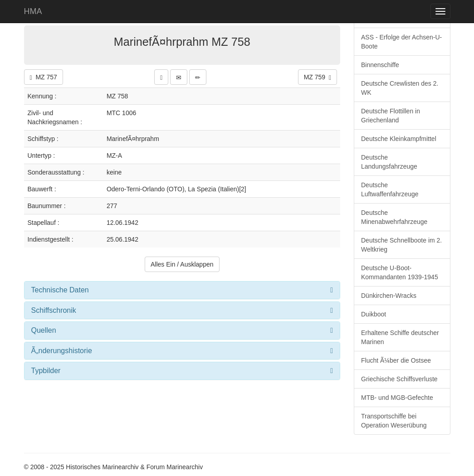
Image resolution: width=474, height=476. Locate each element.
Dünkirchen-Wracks (389, 296)
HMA (33, 11)
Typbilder (46, 371)
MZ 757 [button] (44, 77)
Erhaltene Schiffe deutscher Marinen (400, 337)
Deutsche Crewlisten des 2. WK (400, 88)
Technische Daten (60, 290)
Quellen (44, 330)
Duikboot (374, 314)
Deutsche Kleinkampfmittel (399, 139)
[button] (161, 77)
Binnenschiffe (380, 65)
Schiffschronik (54, 310)
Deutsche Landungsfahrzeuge (389, 162)
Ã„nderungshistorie (62, 351)
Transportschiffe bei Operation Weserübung (394, 421)
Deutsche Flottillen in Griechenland (391, 116)
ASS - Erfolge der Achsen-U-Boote (401, 42)
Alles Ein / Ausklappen (182, 264)
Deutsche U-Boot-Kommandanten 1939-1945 (400, 272)
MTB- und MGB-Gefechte (397, 398)
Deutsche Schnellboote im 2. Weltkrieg (401, 245)
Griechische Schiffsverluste (399, 379)
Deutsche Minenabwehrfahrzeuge (394, 217)
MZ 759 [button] (318, 77)
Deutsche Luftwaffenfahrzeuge (390, 189)
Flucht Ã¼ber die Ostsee (396, 360)
